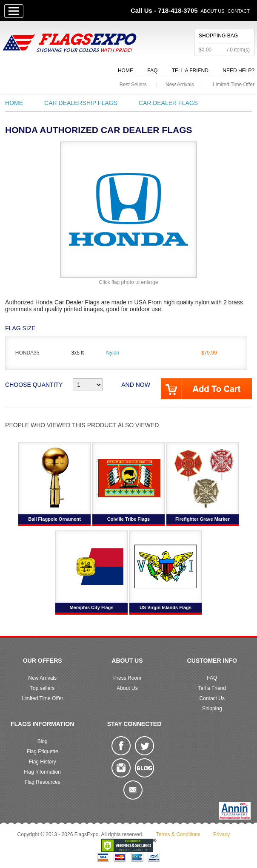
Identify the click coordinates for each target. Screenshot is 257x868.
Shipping (212, 709)
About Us (213, 11)
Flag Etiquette (43, 752)
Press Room (127, 678)
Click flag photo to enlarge (129, 282)
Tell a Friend (190, 71)
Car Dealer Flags (168, 103)
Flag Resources (43, 782)
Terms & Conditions (178, 834)
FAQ (152, 71)
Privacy (221, 834)
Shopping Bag (218, 36)
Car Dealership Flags (81, 103)
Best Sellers (133, 85)
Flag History (43, 762)
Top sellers (42, 688)
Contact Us (212, 698)
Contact (239, 11)
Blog (43, 741)
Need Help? (238, 71)
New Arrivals (180, 85)
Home (126, 71)
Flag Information (42, 772)
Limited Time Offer (234, 85)
